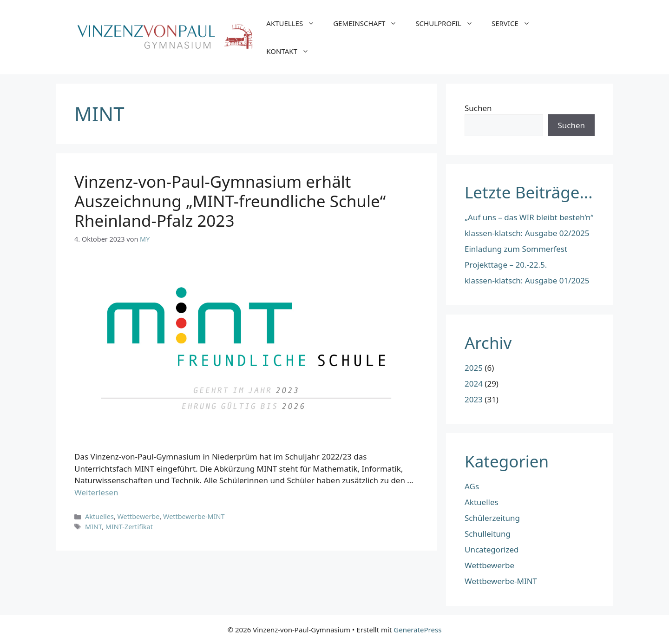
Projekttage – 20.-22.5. (506, 265)
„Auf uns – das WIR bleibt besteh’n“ (529, 217)
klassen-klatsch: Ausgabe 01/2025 (527, 280)
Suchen (478, 108)
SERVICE (515, 23)
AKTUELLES (295, 23)
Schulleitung (488, 534)
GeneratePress (417, 630)
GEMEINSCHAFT (370, 23)
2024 (474, 384)
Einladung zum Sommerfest (516, 249)
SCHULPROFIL (449, 23)
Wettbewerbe (138, 516)
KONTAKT (292, 51)
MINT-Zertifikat (129, 527)
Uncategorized (492, 549)
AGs (472, 486)
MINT (93, 527)
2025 (474, 368)
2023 (474, 399)
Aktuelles (99, 516)
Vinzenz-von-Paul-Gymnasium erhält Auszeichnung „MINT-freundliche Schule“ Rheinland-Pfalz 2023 (230, 201)
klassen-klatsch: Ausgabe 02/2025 (527, 233)
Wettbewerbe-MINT (194, 516)
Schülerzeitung (492, 518)
